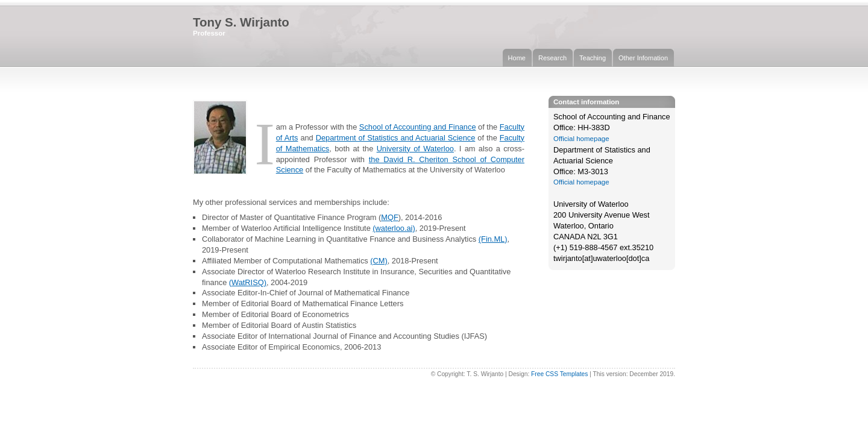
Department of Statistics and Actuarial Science (396, 138)
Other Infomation (643, 58)
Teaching (593, 58)
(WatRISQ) (248, 282)
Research (552, 58)
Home (517, 58)
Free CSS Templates (559, 374)
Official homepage (581, 139)
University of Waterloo (415, 149)
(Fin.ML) (493, 239)
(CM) (379, 261)
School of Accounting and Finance (418, 127)
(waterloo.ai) (394, 228)
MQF (389, 217)
